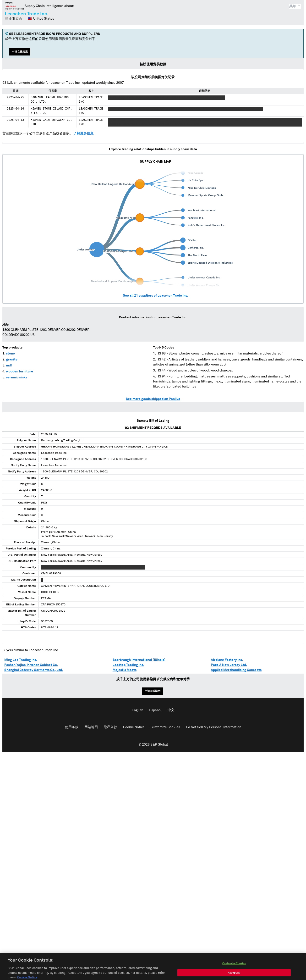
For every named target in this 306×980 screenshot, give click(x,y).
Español (155, 710)
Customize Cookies (165, 727)
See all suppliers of (156, 296)
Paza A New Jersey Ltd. (229, 665)
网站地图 (91, 727)
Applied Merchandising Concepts (236, 670)
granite (12, 360)
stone (10, 354)
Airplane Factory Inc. (227, 660)
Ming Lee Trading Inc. (21, 660)
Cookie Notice (134, 727)
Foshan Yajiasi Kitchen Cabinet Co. (31, 665)
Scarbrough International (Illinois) (139, 660)
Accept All (234, 975)
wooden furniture (19, 371)
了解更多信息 (83, 133)
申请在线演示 (20, 52)
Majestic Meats (125, 670)
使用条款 (72, 727)
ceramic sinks (17, 377)
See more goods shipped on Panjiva (153, 399)
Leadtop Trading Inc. (128, 665)
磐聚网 (15, 6)
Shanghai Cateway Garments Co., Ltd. (34, 670)
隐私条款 (110, 727)
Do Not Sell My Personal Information (214, 727)
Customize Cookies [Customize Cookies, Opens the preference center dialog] (234, 966)
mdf (9, 365)
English (137, 710)
